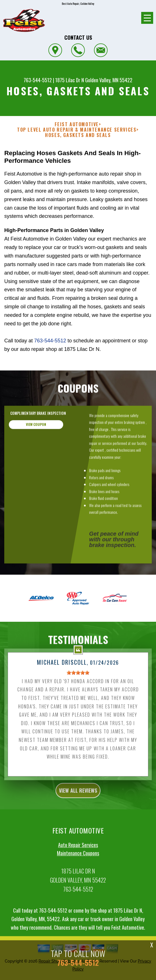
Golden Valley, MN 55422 (109, 80)
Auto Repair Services (78, 872)
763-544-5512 (38, 80)
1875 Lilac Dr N (70, 80)
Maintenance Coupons (78, 881)
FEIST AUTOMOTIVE (77, 124)
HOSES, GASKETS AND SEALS (78, 135)
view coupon (36, 452)
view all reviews (78, 818)
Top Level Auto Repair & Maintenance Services (77, 130)
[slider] (78, 700)
